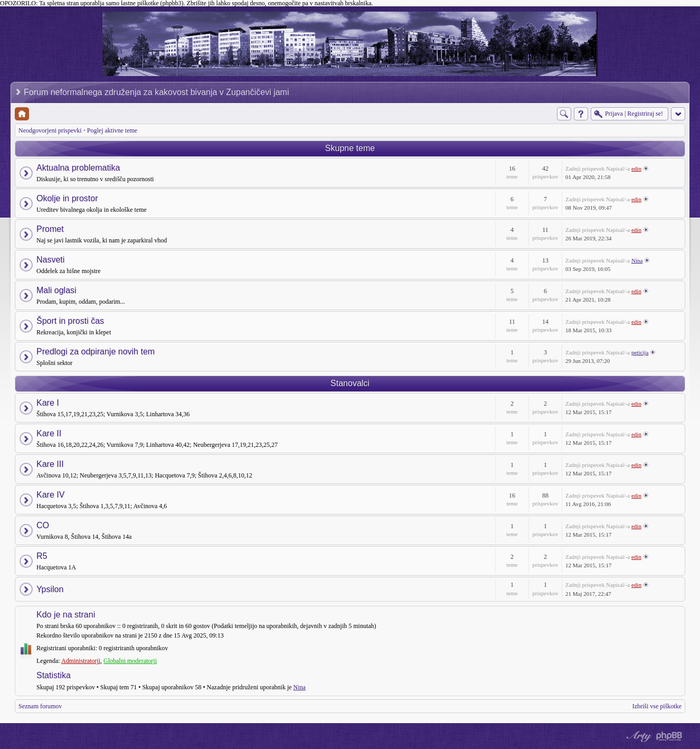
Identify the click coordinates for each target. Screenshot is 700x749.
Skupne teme (350, 148)
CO (43, 525)
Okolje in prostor (67, 198)
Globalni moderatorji (130, 661)
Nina (637, 260)
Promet (50, 229)
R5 (42, 556)
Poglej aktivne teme (112, 130)
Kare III (50, 464)
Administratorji (81, 661)
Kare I (48, 403)
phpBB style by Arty (638, 736)
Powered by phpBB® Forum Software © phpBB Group (669, 736)
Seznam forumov (40, 706)
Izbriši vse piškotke (657, 706)
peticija (640, 352)
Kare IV (50, 495)
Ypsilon (50, 589)
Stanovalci (350, 383)
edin (636, 168)
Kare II (49, 433)
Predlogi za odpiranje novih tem (96, 352)
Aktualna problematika (78, 168)
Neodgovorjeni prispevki (50, 130)
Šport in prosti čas (70, 321)
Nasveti (50, 260)
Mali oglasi (56, 290)
